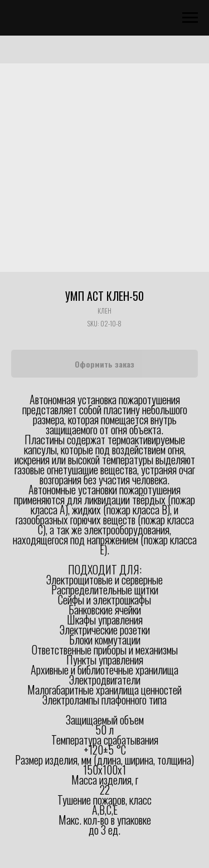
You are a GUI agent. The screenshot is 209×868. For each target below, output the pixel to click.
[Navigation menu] (190, 18)
